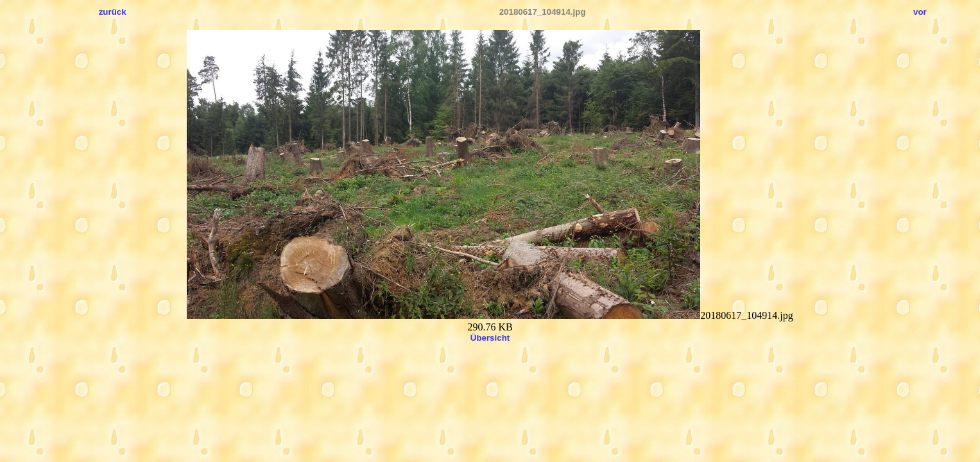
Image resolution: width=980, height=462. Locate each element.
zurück (113, 12)
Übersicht (490, 338)
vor (920, 12)
